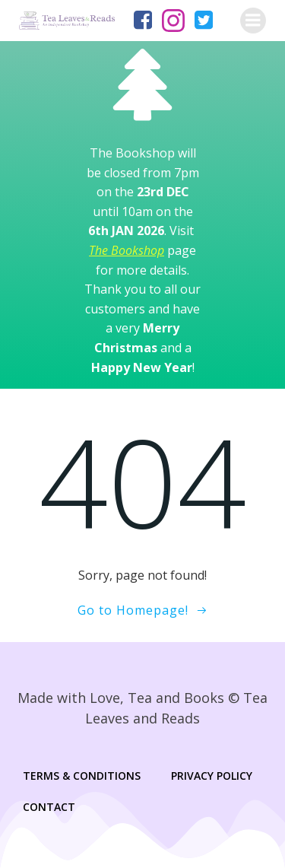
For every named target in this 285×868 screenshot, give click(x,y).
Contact (49, 807)
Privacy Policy (212, 776)
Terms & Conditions (82, 776)
